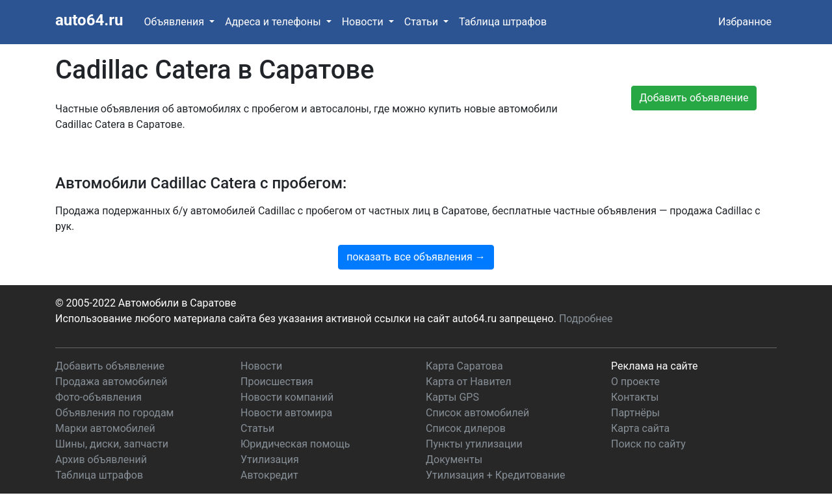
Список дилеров (466, 428)
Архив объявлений (101, 460)
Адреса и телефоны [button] (274, 22)
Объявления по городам (114, 413)
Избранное (745, 22)
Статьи (257, 428)
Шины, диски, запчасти (112, 444)
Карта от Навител (469, 382)
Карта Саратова (464, 366)
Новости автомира (286, 413)
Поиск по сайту (648, 444)
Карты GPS (452, 397)
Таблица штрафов (503, 22)
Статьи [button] (422, 22)
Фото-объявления (98, 397)
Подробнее (586, 319)
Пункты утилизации (474, 444)
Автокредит (269, 475)
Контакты (635, 397)
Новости (261, 366)
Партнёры (635, 413)
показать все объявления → (416, 257)
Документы (454, 460)
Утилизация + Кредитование (496, 475)
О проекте (635, 382)
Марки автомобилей (105, 428)
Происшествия (277, 382)
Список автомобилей (477, 413)
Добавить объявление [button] (694, 98)
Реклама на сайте (654, 366)
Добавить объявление (110, 366)
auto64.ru (89, 20)
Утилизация (270, 460)
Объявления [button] (175, 22)
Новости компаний (287, 397)
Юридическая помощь (295, 444)
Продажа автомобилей (111, 382)
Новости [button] (364, 22)
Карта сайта (640, 428)
